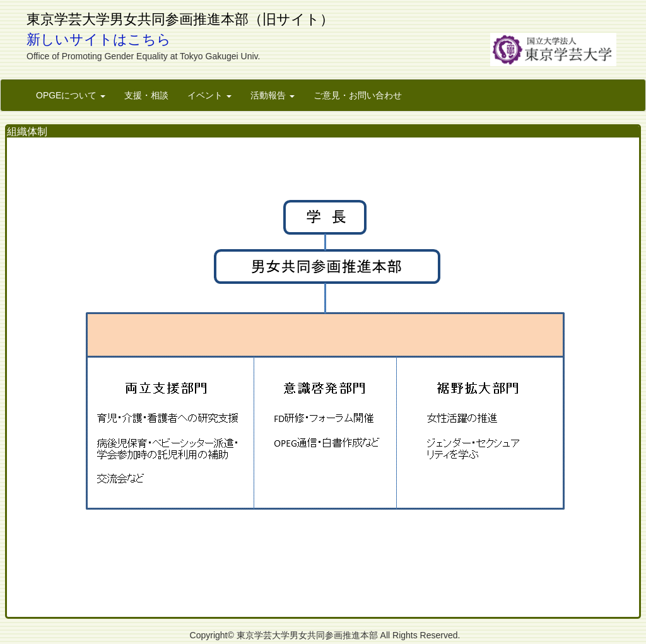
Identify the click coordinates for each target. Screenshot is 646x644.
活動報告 (273, 95)
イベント (209, 95)
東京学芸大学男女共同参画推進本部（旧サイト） (180, 19)
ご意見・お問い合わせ (358, 95)
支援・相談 (146, 95)
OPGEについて (71, 95)
